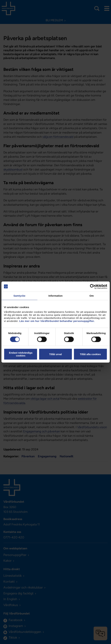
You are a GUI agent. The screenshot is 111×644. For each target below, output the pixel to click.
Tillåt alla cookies (90, 354)
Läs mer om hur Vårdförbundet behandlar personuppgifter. (57, 321)
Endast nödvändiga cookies (21, 354)
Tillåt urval (55, 354)
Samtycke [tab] (19, 296)
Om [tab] (92, 296)
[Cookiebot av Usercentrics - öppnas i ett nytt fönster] (92, 287)
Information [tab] (56, 296)
